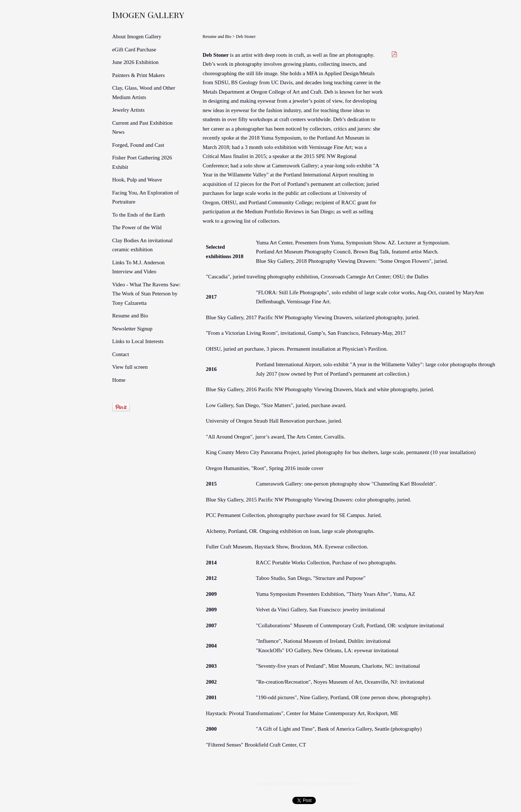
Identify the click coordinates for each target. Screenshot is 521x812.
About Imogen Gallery (137, 37)
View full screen (130, 367)
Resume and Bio (130, 316)
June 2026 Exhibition (135, 62)
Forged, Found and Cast (138, 145)
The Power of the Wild (137, 227)
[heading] (130, 14)
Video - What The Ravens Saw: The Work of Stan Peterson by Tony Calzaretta (146, 294)
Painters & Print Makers (138, 75)
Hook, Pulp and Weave (137, 180)
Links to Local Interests (138, 341)
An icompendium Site (338, 783)
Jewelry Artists (128, 110)
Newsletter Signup (132, 329)
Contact (121, 354)
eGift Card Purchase (134, 50)
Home (119, 380)
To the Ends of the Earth (139, 215)
